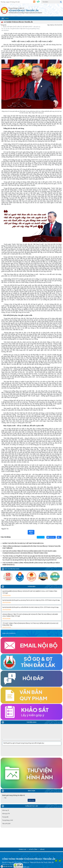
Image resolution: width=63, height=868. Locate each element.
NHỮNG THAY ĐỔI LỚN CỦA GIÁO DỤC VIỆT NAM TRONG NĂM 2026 (23, 543)
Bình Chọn (31, 532)
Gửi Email (51, 537)
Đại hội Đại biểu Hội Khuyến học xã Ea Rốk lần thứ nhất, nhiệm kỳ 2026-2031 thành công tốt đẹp (31, 612)
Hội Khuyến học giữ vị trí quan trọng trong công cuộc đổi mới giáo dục (24, 743)
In (59, 537)
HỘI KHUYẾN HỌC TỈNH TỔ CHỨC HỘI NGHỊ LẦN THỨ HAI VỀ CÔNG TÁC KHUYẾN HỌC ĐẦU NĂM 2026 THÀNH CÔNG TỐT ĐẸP (31, 620)
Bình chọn (31, 800)
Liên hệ (42, 849)
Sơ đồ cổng (33, 849)
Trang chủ (3, 25)
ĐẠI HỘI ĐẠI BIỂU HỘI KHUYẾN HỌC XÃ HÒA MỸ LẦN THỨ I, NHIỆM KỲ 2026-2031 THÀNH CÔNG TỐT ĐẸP (31, 597)
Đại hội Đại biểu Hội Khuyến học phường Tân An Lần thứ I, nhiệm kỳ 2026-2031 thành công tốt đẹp (31, 605)
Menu (5, 18)
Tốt (5, 798)
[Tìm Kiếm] (52, 2)
